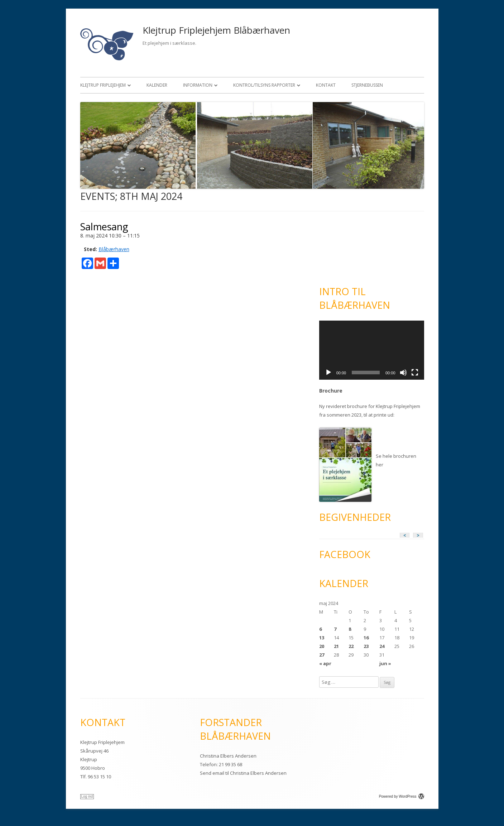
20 (322, 646)
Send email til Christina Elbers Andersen (243, 773)
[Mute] (403, 373)
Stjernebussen (367, 85)
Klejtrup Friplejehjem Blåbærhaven (216, 30)
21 (336, 646)
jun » (385, 663)
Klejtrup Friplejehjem (103, 85)
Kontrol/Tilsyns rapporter (264, 85)
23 (366, 646)
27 (322, 655)
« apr (325, 663)
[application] (372, 350)
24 (382, 646)
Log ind (87, 796)
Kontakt (326, 85)
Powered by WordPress (402, 796)
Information (198, 85)
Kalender (157, 85)
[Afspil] (328, 373)
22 (351, 646)
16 (366, 638)
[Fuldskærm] (415, 373)
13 (322, 638)
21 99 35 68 (231, 764)
